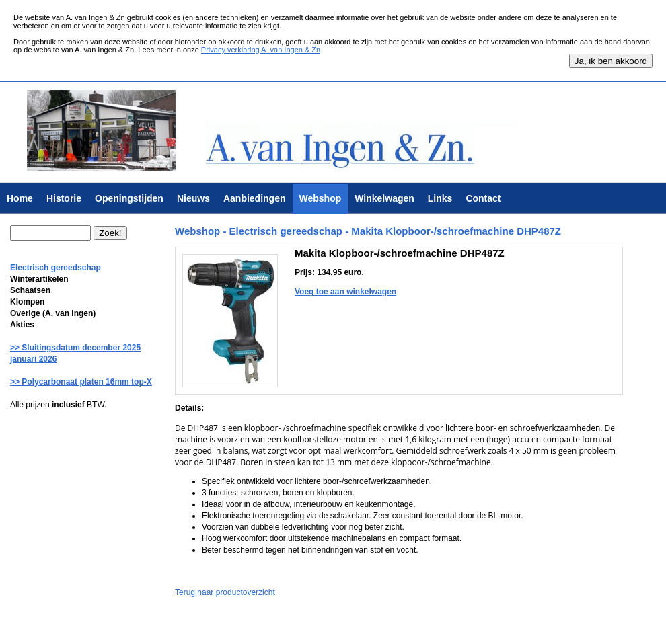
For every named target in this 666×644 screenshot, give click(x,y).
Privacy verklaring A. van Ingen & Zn (261, 50)
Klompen (27, 302)
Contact (483, 198)
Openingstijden (129, 198)
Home (20, 198)
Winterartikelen (39, 279)
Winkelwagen (384, 198)
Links (440, 198)
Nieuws (193, 198)
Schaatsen (30, 290)
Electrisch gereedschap (55, 268)
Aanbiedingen (255, 198)
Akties (22, 325)
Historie (64, 198)
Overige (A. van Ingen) (53, 313)
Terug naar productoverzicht (225, 592)
